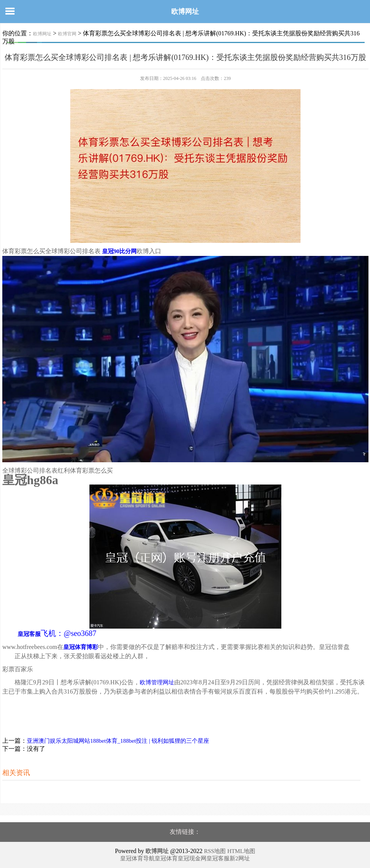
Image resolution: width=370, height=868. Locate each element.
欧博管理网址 (157, 682)
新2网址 (240, 858)
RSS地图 (215, 851)
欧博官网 (67, 34)
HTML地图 (241, 851)
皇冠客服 (218, 858)
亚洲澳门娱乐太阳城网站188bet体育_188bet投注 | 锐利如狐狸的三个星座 (118, 741)
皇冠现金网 (192, 858)
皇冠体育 (166, 858)
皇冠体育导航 (137, 858)
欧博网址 (185, 12)
